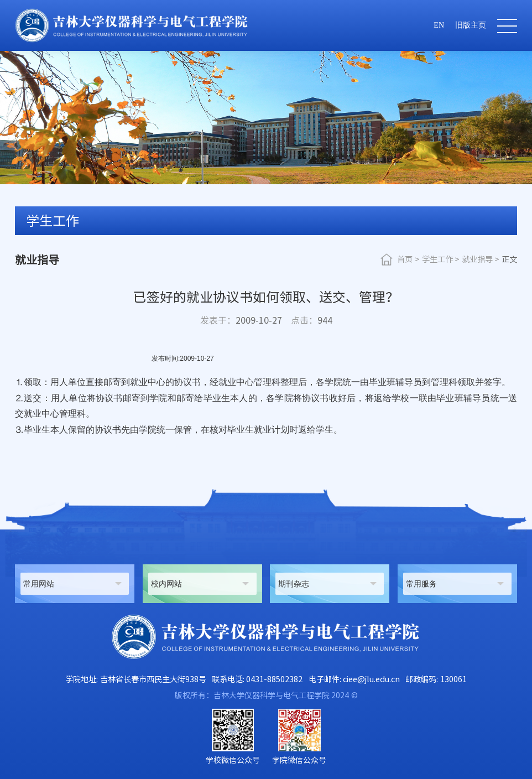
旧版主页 (471, 25)
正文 (509, 259)
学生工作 (437, 259)
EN (439, 25)
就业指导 (477, 259)
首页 (405, 259)
